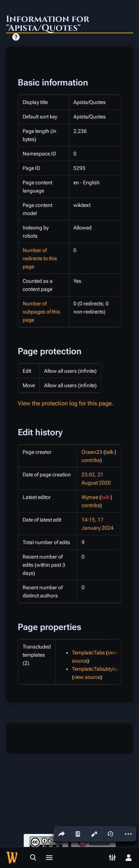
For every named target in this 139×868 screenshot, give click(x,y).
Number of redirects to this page (40, 258)
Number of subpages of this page (41, 312)
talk (109, 452)
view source (87, 677)
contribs (91, 460)
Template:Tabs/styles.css (100, 669)
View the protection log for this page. (66, 403)
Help (16, 37)
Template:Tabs (88, 653)
